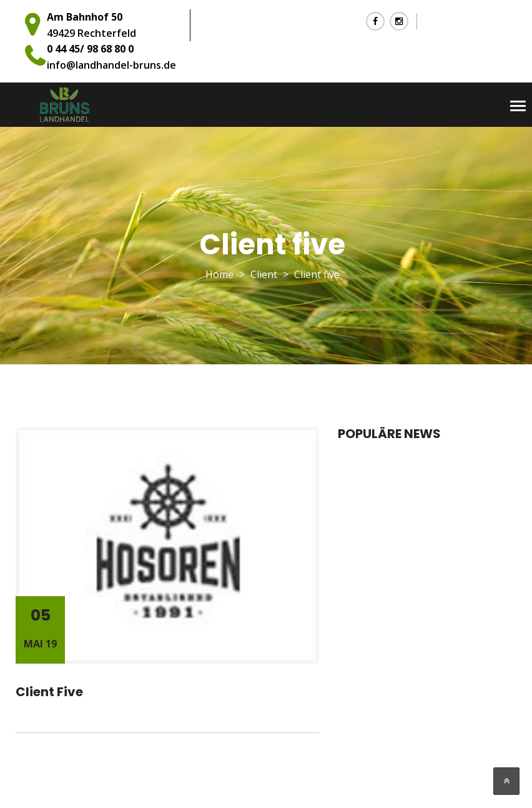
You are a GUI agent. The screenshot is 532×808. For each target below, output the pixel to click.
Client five (49, 692)
